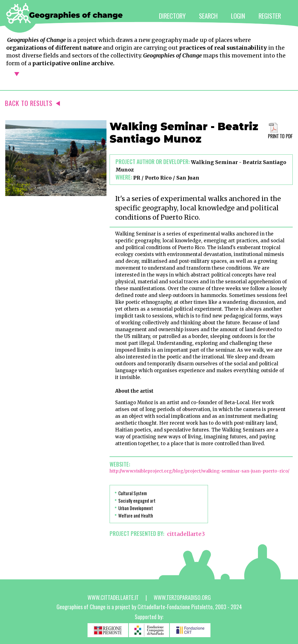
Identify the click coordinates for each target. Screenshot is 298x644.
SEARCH (208, 16)
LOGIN (238, 16)
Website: (120, 464)
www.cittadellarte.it (113, 597)
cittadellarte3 (186, 534)
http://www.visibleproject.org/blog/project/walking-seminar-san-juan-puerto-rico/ (199, 471)
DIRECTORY (172, 16)
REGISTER (270, 16)
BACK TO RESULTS (32, 103)
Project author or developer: (153, 162)
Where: (124, 177)
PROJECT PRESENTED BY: (137, 533)
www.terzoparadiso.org (182, 597)
